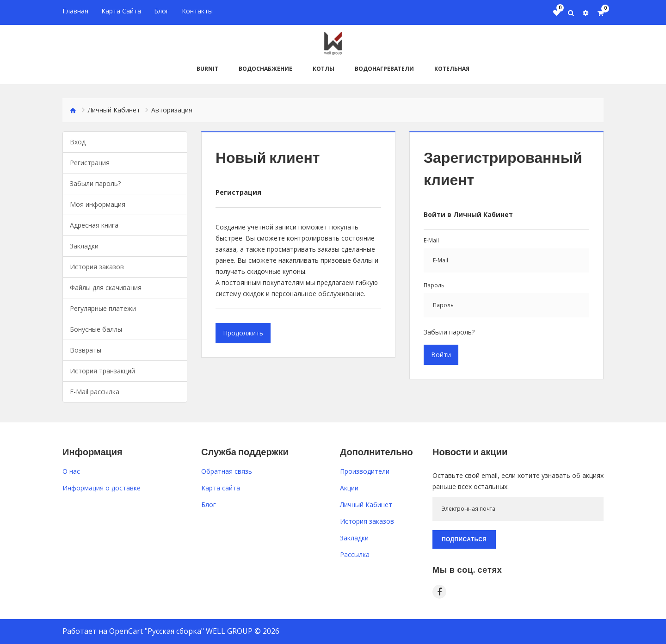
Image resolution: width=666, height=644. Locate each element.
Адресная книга (94, 225)
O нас (71, 471)
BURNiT (207, 68)
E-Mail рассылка (95, 391)
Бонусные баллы (96, 329)
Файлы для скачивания (106, 287)
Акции (349, 487)
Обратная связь (227, 471)
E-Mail (431, 240)
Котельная (452, 68)
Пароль (434, 285)
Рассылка (355, 554)
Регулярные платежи (103, 308)
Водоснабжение (265, 68)
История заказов (97, 266)
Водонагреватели (384, 68)
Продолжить (243, 332)
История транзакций (102, 370)
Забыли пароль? (95, 183)
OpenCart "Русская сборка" (157, 631)
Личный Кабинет (114, 109)
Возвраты (86, 350)
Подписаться (464, 539)
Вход (78, 141)
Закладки (84, 245)
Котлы (324, 68)
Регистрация (90, 162)
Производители (365, 471)
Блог (209, 504)
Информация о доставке (102, 487)
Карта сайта (221, 487)
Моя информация (98, 204)
